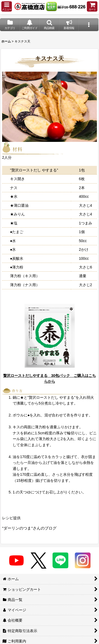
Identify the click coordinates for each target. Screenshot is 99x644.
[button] (7, 6)
